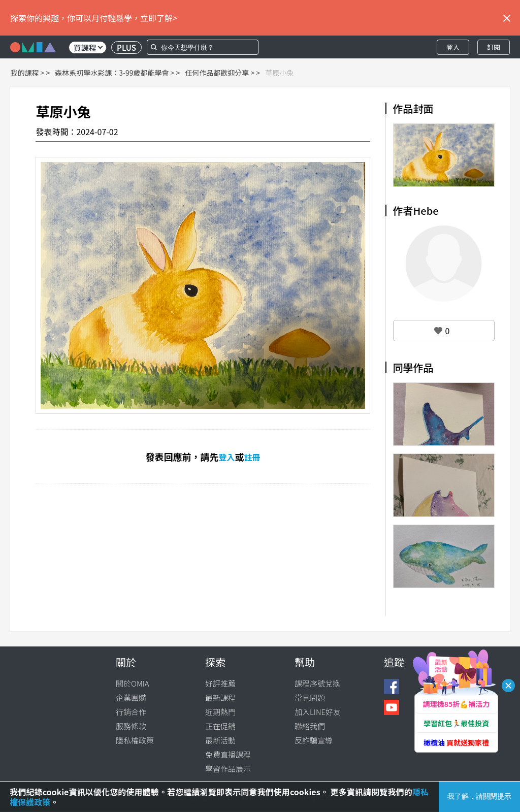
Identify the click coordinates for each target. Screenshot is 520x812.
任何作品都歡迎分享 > (220, 73)
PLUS (126, 47)
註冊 (252, 457)
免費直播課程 (228, 754)
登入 (453, 47)
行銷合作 (131, 712)
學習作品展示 (228, 769)
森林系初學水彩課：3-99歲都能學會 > (115, 73)
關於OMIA (133, 683)
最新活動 (220, 740)
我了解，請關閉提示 (479, 796)
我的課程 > (27, 73)
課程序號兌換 (317, 683)
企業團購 (131, 697)
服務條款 (131, 726)
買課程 (88, 47)
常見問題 (310, 697)
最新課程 (220, 697)
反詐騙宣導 (314, 740)
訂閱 (494, 47)
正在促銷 (220, 726)
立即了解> (159, 18)
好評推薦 (220, 683)
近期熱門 (220, 712)
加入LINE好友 (318, 712)
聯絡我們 (310, 726)
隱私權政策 (135, 740)
